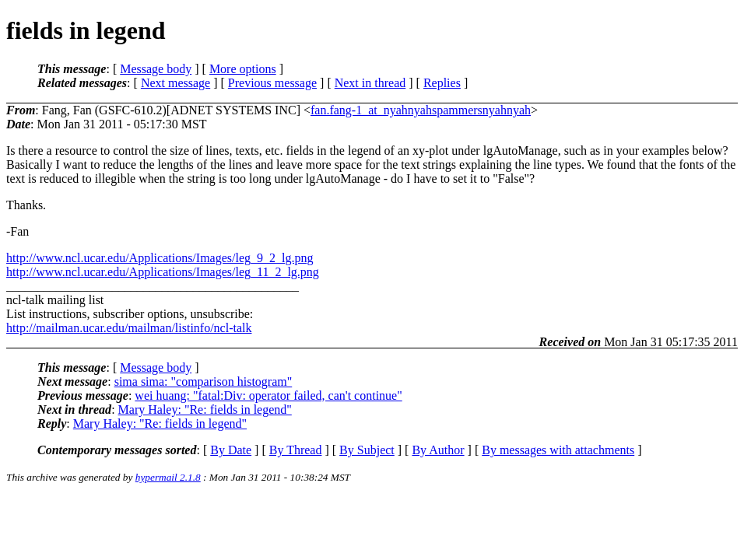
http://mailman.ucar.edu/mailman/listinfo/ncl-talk (129, 328)
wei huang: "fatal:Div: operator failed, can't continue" (268, 395)
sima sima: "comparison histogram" (204, 381)
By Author (438, 450)
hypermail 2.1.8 (168, 477)
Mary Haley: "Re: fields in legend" (205, 409)
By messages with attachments (558, 450)
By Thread (296, 450)
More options (243, 69)
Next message (175, 83)
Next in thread (370, 83)
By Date (231, 450)
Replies (442, 83)
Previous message (272, 83)
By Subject (367, 450)
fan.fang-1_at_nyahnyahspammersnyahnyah (421, 110)
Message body (156, 69)
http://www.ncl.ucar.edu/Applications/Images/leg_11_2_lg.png (163, 272)
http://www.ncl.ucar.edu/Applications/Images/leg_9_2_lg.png (160, 258)
